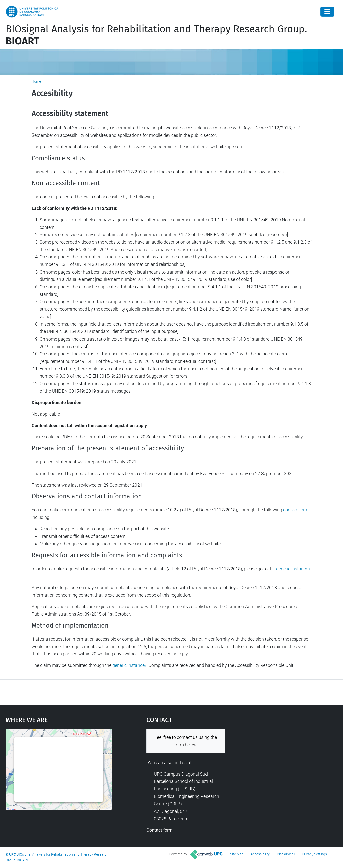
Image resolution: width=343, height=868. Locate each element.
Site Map (237, 854)
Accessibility (260, 854)
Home (36, 81)
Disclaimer (285, 854)
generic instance (292, 569)
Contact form (159, 830)
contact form (296, 510)
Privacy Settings (314, 854)
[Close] (327, 12)
